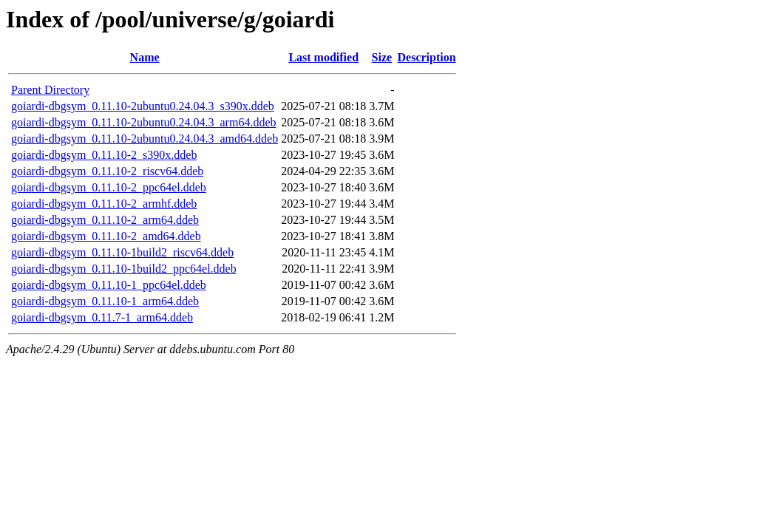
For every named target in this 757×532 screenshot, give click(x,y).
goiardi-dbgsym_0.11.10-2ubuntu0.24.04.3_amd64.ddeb (145, 139)
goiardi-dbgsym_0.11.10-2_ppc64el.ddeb (109, 187)
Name (145, 57)
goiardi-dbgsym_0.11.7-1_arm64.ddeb (102, 317)
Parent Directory (50, 90)
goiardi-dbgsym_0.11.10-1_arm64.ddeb (105, 301)
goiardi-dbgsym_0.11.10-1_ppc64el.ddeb (109, 285)
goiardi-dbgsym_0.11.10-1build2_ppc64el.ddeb (124, 269)
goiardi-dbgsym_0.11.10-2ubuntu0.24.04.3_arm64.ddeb (143, 122)
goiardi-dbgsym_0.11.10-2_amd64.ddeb (106, 236)
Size (382, 57)
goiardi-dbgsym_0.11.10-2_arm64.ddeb (105, 220)
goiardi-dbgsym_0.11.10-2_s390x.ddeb (104, 155)
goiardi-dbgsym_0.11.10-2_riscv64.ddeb (107, 171)
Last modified (323, 57)
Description (427, 57)
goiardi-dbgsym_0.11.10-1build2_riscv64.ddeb (122, 252)
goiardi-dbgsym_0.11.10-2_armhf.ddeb (104, 204)
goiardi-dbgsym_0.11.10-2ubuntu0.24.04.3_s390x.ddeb (143, 106)
